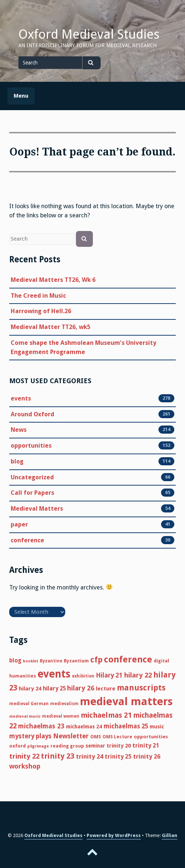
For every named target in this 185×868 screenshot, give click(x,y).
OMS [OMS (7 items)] (96, 737)
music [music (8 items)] (157, 727)
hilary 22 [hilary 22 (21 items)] (138, 675)
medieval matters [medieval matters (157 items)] (126, 701)
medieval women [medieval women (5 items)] (61, 716)
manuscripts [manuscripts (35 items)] (141, 688)
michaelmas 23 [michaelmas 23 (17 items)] (41, 726)
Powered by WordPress (114, 835)
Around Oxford (32, 414)
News (19, 430)
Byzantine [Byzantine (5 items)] (51, 661)
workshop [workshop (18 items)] (25, 766)
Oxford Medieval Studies (89, 34)
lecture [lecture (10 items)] (106, 689)
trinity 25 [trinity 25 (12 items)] (118, 757)
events (21, 399)
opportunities (31, 446)
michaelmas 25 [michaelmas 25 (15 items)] (126, 726)
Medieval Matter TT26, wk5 (50, 327)
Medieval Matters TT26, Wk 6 (53, 280)
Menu (21, 96)
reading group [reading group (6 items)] (67, 746)
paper (19, 525)
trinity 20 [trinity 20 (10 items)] (119, 746)
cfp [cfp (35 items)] (96, 660)
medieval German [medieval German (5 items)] (29, 704)
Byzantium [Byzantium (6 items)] (76, 661)
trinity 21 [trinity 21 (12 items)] (146, 745)
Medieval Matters (37, 509)
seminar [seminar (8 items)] (95, 746)
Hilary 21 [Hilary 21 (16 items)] (109, 675)
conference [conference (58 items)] (128, 659)
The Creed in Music (38, 296)
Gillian (170, 835)
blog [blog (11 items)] (15, 661)
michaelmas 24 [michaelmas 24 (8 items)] (84, 727)
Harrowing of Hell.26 (41, 311)
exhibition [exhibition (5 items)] (83, 676)
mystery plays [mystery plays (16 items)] (30, 736)
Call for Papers (32, 493)
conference (27, 540)
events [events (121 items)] (54, 674)
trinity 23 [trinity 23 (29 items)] (58, 756)
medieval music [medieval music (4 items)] (25, 716)
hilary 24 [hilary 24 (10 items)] (30, 689)
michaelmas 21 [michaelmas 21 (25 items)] (106, 715)
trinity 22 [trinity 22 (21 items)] (24, 756)
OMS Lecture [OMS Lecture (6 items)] (117, 737)
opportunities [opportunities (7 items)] (151, 737)
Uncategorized (32, 477)
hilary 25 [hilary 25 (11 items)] (54, 689)
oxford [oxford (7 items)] (18, 746)
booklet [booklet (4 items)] (31, 661)
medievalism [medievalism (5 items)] (64, 704)
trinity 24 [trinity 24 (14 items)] (90, 757)
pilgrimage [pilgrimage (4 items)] (38, 746)
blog (17, 462)
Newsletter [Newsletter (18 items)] (71, 736)
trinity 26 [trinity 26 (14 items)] (147, 757)
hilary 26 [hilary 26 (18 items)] (81, 688)
